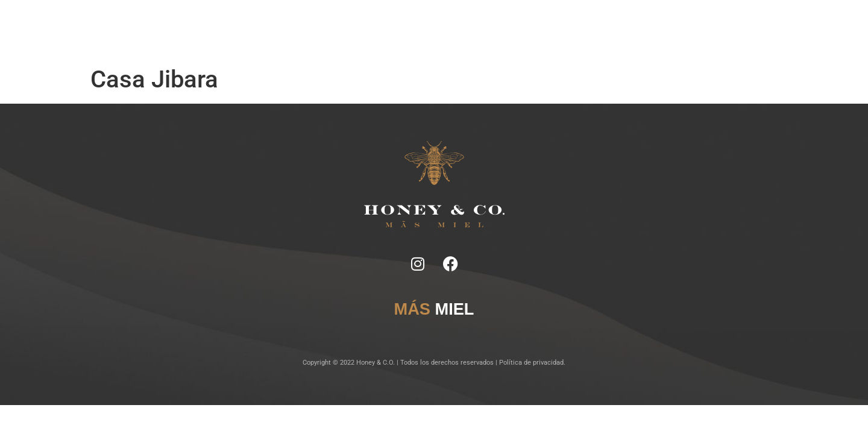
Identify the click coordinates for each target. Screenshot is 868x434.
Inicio (281, 30)
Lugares (437, 30)
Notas (311, 30)
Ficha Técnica (355, 30)
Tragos (401, 30)
